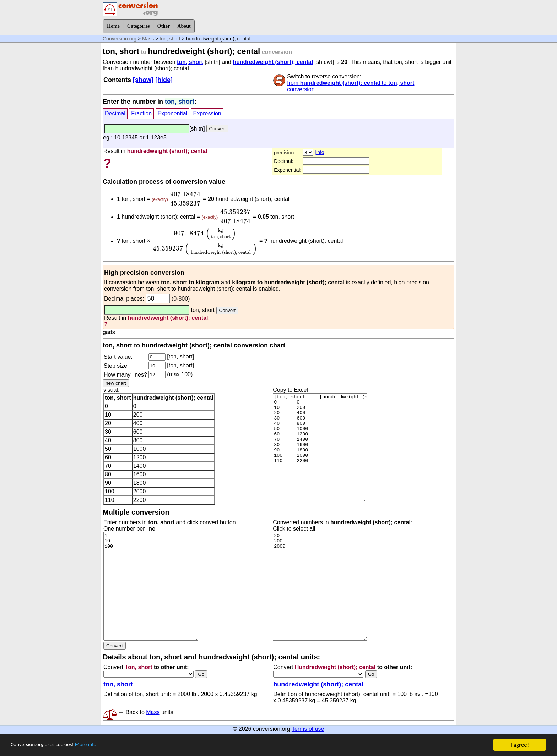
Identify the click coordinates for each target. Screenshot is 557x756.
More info (95, 745)
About (184, 26)
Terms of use (308, 729)
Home (113, 26)
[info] (320, 152)
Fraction (141, 113)
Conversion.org (120, 39)
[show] (143, 80)
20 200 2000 (320, 586)
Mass (148, 39)
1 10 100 (151, 586)
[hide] (164, 80)
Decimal (115, 113)
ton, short (170, 39)
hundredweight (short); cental (273, 62)
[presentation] (185, 199)
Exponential (173, 113)
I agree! (520, 745)
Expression (207, 113)
